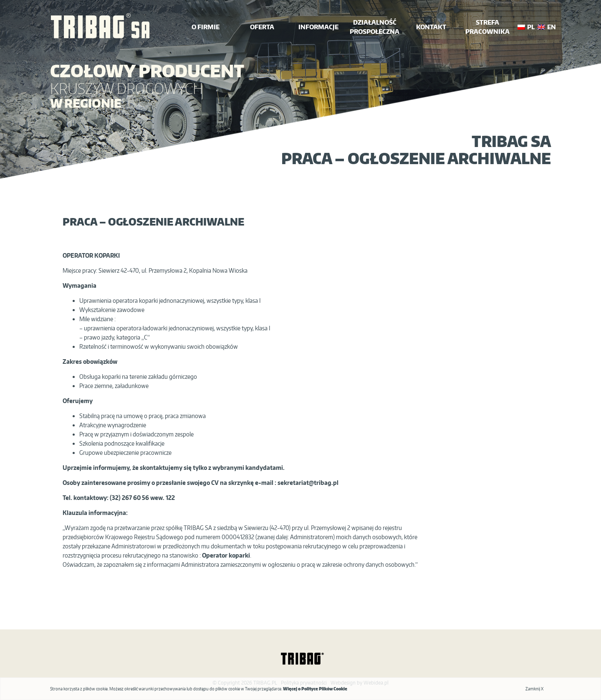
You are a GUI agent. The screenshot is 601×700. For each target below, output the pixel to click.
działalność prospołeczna (375, 27)
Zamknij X (534, 689)
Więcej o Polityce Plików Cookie (315, 689)
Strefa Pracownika (487, 27)
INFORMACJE (318, 27)
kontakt (431, 27)
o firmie (206, 27)
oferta (262, 27)
